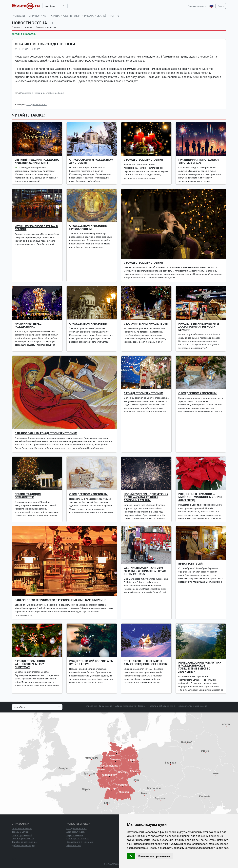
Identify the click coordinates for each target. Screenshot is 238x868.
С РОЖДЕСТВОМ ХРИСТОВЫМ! (143, 160)
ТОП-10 (115, 16)
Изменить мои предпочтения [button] (154, 856)
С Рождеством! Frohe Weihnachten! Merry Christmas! (30, 664)
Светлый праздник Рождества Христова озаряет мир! (37, 161)
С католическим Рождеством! (146, 324)
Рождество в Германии (32, 93)
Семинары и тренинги (78, 839)
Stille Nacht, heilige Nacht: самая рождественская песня (146, 663)
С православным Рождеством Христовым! (46, 433)
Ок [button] (131, 856)
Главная (16, 27)
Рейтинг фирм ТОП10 (23, 839)
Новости (19, 16)
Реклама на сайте (197, 6)
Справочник (37, 16)
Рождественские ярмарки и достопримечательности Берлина (199, 327)
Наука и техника (75, 835)
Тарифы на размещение (24, 842)
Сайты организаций (22, 835)
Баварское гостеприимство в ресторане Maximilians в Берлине (60, 600)
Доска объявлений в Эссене (193, 706)
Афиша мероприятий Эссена (130, 706)
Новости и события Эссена (162, 706)
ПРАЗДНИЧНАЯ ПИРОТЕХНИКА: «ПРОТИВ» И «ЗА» (199, 161)
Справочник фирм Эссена (99, 706)
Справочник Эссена (22, 829)
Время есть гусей (190, 564)
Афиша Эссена (74, 845)
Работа (89, 16)
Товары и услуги (20, 832)
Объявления (72, 16)
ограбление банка (55, 93)
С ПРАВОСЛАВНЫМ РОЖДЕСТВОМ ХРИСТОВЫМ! (91, 161)
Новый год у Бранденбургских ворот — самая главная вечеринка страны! (146, 497)
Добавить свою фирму (23, 845)
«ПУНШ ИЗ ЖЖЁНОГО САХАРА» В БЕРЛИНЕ (36, 228)
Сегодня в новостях (46, 27)
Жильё (102, 16)
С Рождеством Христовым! (143, 263)
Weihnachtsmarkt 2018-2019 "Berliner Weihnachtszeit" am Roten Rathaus (145, 571)
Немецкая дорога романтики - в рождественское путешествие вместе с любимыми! (201, 667)
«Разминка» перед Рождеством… (28, 325)
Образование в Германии (80, 842)
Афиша (55, 16)
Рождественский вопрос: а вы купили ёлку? (91, 663)
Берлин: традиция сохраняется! (28, 496)
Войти (221, 6)
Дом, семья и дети (76, 832)
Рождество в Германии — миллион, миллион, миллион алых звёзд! (201, 497)
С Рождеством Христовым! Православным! (89, 227)
